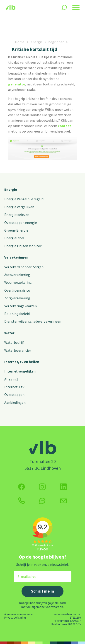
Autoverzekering (17, 275)
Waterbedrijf (14, 342)
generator (17, 84)
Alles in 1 (11, 379)
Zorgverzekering (17, 298)
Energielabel (14, 238)
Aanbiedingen (15, 402)
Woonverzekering (18, 282)
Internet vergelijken (20, 371)
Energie (11, 189)
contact (64, 126)
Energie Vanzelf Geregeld (24, 199)
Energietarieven (17, 215)
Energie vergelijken (19, 207)
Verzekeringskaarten (21, 306)
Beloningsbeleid (17, 314)
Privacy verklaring (15, 617)
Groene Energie (16, 230)
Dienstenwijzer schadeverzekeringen (33, 321)
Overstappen (14, 395)
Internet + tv (14, 387)
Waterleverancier (18, 350)
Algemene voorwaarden (19, 614)
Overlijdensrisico (17, 290)
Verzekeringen (16, 257)
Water (9, 333)
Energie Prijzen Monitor (23, 246)
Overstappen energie (21, 223)
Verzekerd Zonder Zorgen (24, 267)
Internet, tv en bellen (22, 362)
